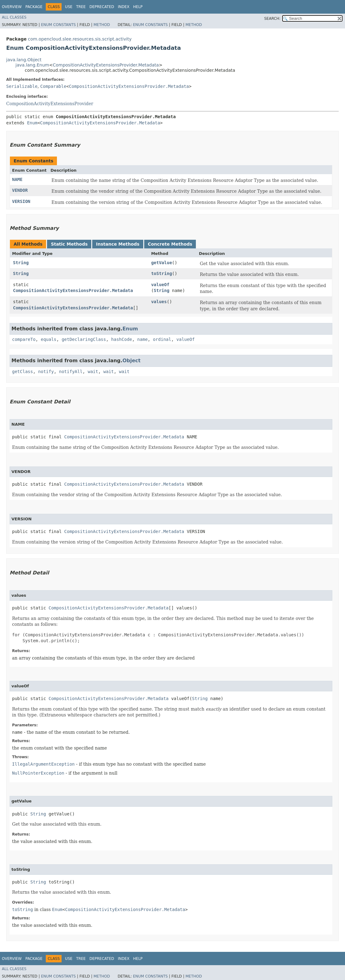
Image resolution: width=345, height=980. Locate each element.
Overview (12, 7)
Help (138, 7)
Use (69, 7)
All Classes (14, 17)
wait (93, 372)
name (143, 339)
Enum (32, 123)
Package (34, 7)
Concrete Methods (170, 244)
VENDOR (20, 190)
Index (124, 7)
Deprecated (102, 7)
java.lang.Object (24, 60)
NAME (17, 179)
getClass (22, 372)
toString (161, 273)
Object (132, 361)
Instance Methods (118, 244)
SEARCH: (272, 19)
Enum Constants (58, 25)
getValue (161, 263)
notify (46, 372)
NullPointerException (38, 773)
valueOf (160, 285)
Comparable (53, 86)
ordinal (162, 339)
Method (102, 25)
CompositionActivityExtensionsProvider (50, 104)
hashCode (121, 339)
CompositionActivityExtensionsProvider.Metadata (106, 65)
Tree (81, 7)
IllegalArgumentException (43, 764)
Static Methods (69, 244)
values (159, 302)
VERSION (21, 201)
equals (49, 339)
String (21, 263)
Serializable (22, 86)
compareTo (24, 339)
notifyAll (71, 372)
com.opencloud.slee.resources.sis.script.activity (80, 39)
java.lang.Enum (32, 65)
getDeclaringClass (84, 339)
